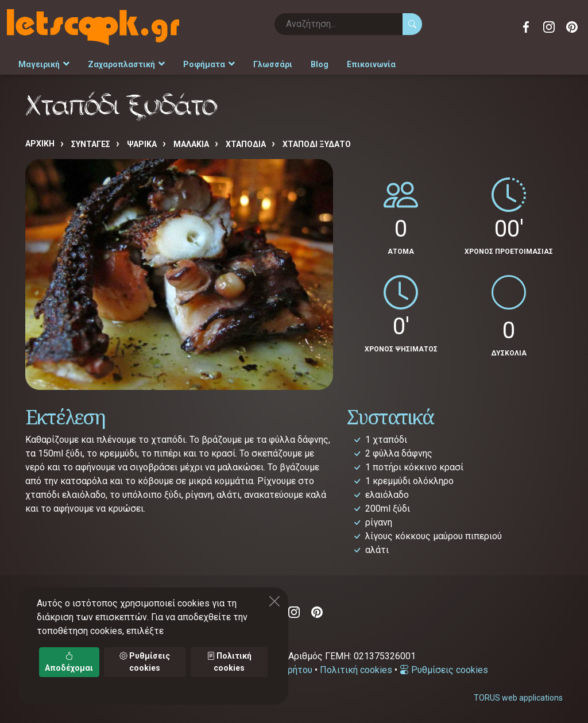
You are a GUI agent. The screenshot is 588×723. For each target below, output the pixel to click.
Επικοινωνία (371, 64)
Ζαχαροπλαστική (126, 64)
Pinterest (572, 27)
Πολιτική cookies (356, 670)
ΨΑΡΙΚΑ (142, 144)
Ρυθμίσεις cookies (444, 670)
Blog (320, 64)
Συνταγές (91, 144)
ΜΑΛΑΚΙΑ (191, 144)
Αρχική (40, 144)
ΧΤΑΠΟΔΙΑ (246, 144)
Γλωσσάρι (273, 64)
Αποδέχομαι (69, 662)
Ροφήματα (209, 64)
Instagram (549, 27)
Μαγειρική (44, 64)
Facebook (526, 27)
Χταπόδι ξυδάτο (317, 144)
